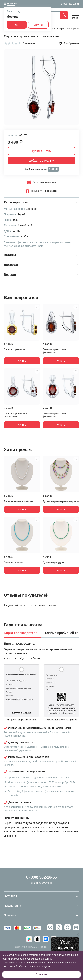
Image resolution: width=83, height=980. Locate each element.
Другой (39, 25)
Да (17, 25)
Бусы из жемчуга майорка (19, 501)
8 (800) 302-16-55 (70, 4)
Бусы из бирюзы (13, 562)
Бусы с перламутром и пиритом (61, 501)
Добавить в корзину (41, 161)
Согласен (41, 974)
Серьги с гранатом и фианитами (54, 351)
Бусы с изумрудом (53, 562)
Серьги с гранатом (14, 349)
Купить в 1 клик (41, 151)
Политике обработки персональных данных (28, 966)
